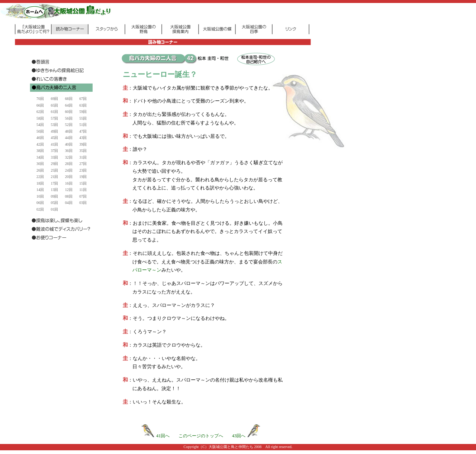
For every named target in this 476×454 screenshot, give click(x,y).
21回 (54, 177)
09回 (54, 196)
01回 (54, 209)
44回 (69, 138)
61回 (54, 112)
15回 (83, 183)
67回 (83, 99)
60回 (69, 112)
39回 (83, 144)
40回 (69, 144)
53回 (54, 125)
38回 (40, 151)
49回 (54, 131)
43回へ (246, 436)
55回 (83, 118)
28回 (69, 164)
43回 (83, 138)
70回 (40, 99)
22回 (40, 177)
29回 (54, 164)
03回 (83, 203)
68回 (69, 99)
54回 (40, 125)
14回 (40, 190)
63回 (83, 105)
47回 (83, 131)
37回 (54, 151)
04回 (69, 203)
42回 (40, 144)
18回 (40, 183)
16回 (69, 183)
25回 (54, 170)
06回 (40, 203)
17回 (54, 183)
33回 (54, 157)
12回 (69, 190)
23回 (83, 170)
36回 (69, 151)
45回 (54, 138)
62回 (40, 112)
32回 (69, 157)
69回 (54, 99)
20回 (69, 177)
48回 (69, 131)
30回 (40, 164)
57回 (54, 118)
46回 (40, 138)
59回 (83, 112)
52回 (69, 125)
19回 (83, 177)
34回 (40, 157)
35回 (83, 151)
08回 (69, 196)
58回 (40, 118)
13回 (54, 190)
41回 (54, 144)
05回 (54, 203)
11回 (83, 190)
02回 (40, 209)
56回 (69, 118)
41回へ (155, 436)
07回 (83, 196)
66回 (40, 105)
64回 (69, 105)
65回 (54, 105)
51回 (83, 125)
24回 (69, 170)
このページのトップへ (201, 436)
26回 (40, 170)
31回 (83, 157)
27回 (83, 164)
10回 (40, 196)
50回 (40, 131)
